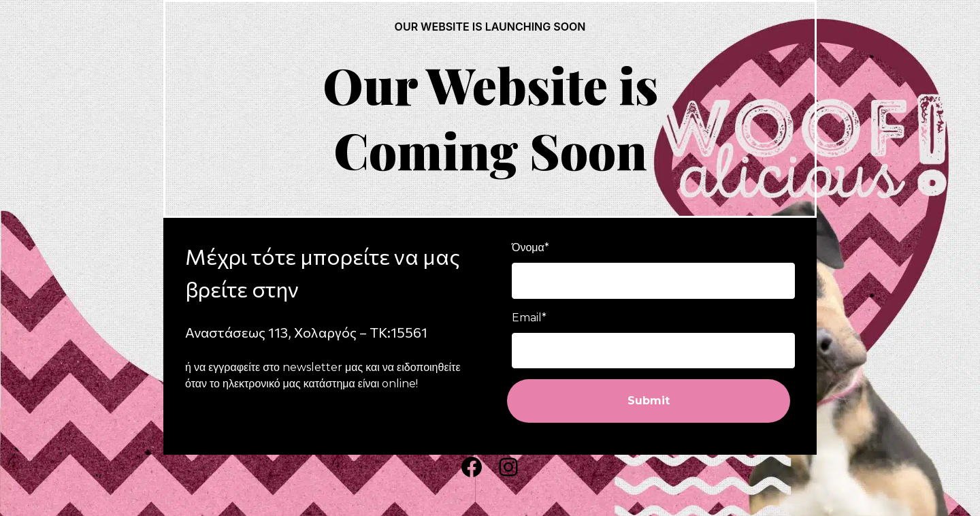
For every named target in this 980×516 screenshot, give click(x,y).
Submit (649, 401)
